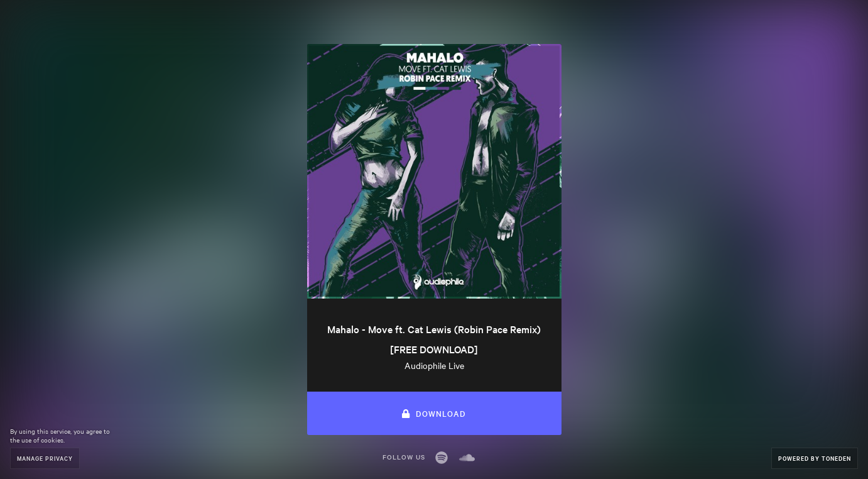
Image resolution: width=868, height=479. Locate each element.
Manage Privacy (45, 458)
